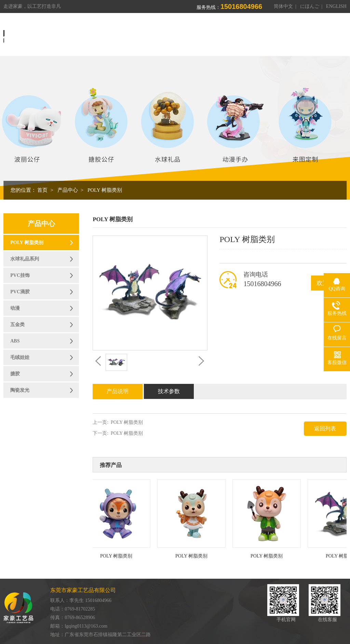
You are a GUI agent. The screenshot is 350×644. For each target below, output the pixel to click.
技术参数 (169, 391)
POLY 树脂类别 (105, 190)
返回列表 (325, 428)
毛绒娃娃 (20, 357)
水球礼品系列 (25, 259)
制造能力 (229, 34)
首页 (138, 34)
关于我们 (164, 34)
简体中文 (283, 6)
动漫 (15, 308)
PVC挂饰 (20, 275)
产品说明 (118, 391)
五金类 (17, 325)
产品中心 (197, 34)
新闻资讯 (293, 34)
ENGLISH (336, 6)
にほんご (310, 6)
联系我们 (325, 34)
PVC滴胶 (20, 292)
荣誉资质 (261, 34)
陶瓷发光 (20, 390)
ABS (15, 341)
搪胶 (15, 374)
